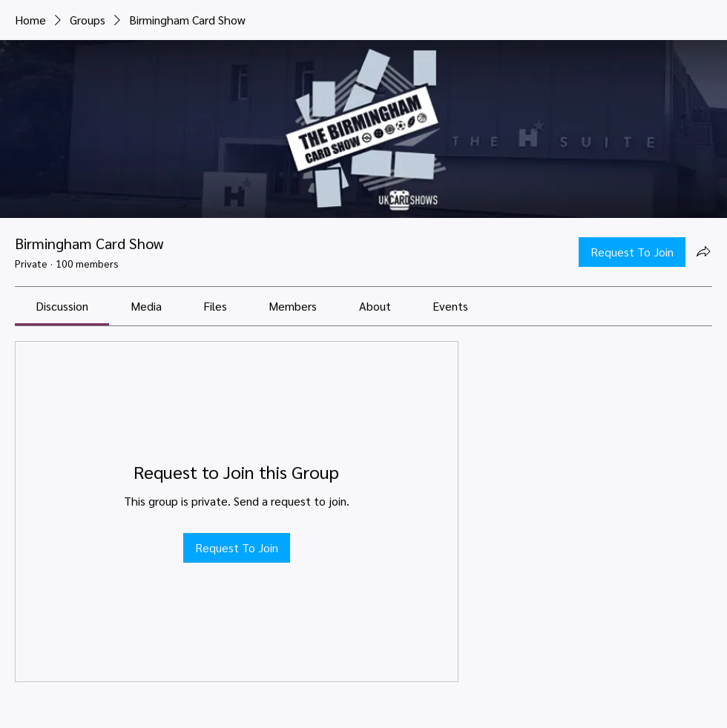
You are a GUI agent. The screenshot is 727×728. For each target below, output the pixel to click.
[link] (62, 306)
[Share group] (703, 251)
